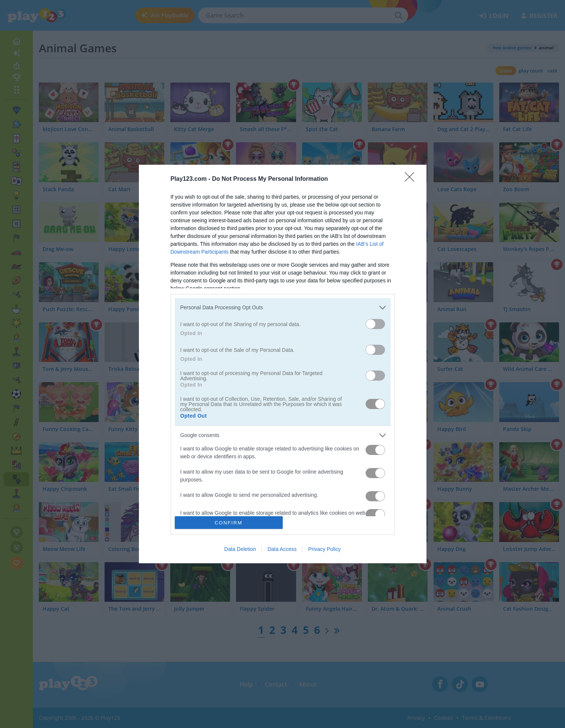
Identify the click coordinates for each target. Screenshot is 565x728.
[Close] (412, 179)
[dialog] (283, 364)
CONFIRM (229, 522)
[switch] (375, 324)
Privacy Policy (324, 549)
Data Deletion (240, 549)
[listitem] (283, 308)
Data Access (282, 549)
